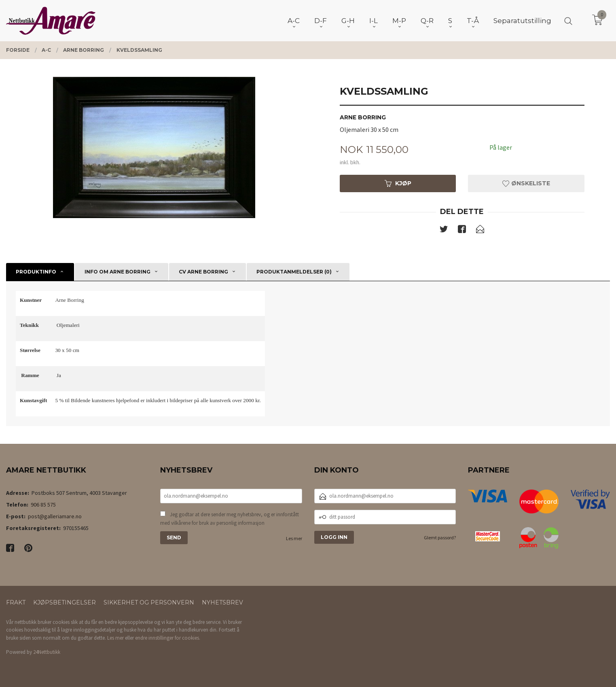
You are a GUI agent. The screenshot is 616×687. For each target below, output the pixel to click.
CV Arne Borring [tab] (203, 272)
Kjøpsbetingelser (65, 602)
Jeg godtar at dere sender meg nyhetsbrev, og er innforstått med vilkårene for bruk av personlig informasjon (230, 519)
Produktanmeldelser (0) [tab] (294, 272)
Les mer (294, 538)
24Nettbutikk (47, 652)
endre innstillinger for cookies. (168, 638)
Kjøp (398, 183)
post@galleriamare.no (55, 516)
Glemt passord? (440, 538)
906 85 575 (43, 505)
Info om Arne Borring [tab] (117, 272)
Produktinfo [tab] (36, 272)
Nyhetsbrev (222, 602)
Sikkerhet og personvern (149, 602)
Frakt (16, 602)
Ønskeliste (526, 183)
